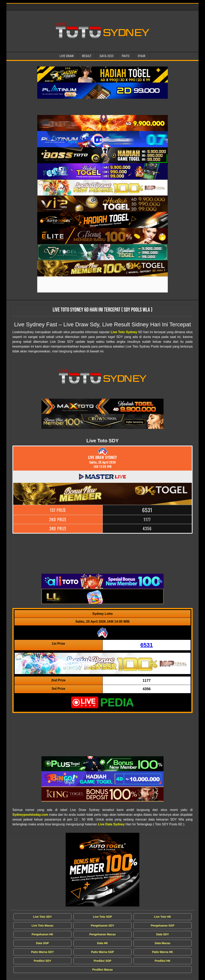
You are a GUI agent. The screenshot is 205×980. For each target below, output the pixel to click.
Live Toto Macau (43, 926)
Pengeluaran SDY (103, 926)
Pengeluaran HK (42, 934)
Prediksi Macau (102, 970)
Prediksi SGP (102, 961)
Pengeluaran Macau (102, 934)
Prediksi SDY (42, 961)
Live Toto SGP (103, 917)
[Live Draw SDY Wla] (102, 75)
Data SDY (162, 934)
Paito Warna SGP (102, 952)
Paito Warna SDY (42, 952)
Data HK (102, 943)
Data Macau (163, 943)
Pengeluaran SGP (162, 926)
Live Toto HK (162, 917)
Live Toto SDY (42, 917)
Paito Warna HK (163, 952)
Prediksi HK (163, 961)
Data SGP (42, 943)
